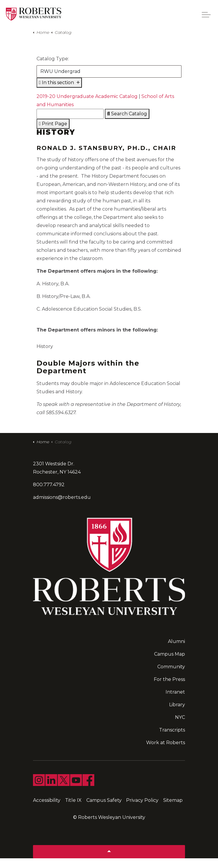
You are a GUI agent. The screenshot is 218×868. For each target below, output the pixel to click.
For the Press (169, 679)
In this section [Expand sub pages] (59, 83)
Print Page (53, 124)
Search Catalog (127, 114)
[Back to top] (109, 852)
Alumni (176, 641)
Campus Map (170, 654)
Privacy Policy (142, 800)
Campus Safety (104, 800)
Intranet (175, 692)
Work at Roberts (166, 743)
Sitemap (173, 800)
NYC (180, 717)
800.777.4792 (49, 485)
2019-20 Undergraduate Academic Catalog (87, 96)
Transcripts (172, 730)
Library (177, 705)
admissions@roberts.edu (62, 497)
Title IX (73, 800)
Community (171, 667)
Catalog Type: (53, 59)
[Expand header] (206, 15)
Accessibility (47, 800)
